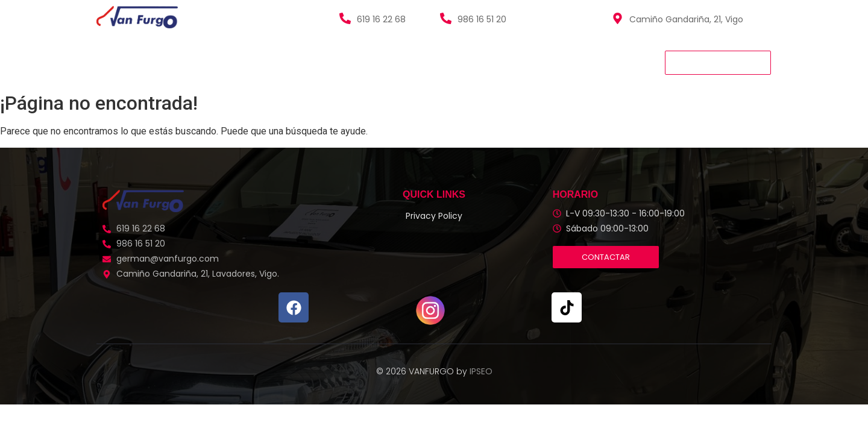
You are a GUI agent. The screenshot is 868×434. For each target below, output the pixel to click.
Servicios (249, 62)
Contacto (403, 62)
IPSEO (481, 371)
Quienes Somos (325, 62)
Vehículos (187, 62)
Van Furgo (123, 62)
